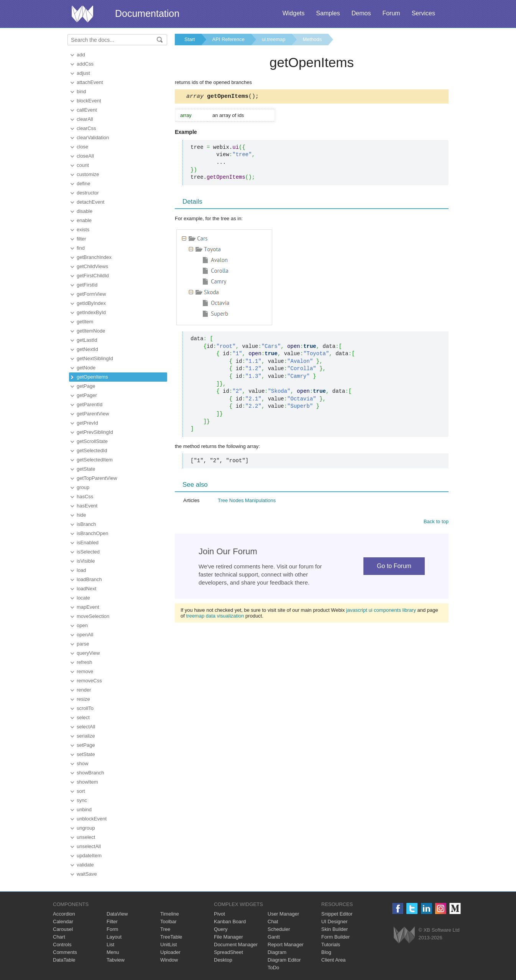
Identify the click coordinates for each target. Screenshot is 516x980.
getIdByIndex (91, 303)
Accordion (64, 914)
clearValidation (93, 138)
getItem (85, 322)
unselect (86, 837)
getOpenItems (92, 377)
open (82, 625)
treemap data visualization (215, 617)
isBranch (86, 524)
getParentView (93, 414)
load (81, 570)
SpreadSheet (228, 952)
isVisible (86, 561)
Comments (65, 952)
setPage (86, 745)
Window (169, 960)
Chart (59, 937)
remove (85, 671)
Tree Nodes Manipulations (247, 502)
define (83, 184)
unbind (84, 810)
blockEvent (89, 101)
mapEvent (88, 607)
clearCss (86, 128)
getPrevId (87, 423)
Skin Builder (334, 929)
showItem (87, 782)
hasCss (85, 497)
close (82, 147)
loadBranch (89, 579)
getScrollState (92, 441)
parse (83, 644)
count (83, 165)
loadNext (86, 589)
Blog (326, 952)
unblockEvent (92, 819)
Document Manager (236, 945)
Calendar (63, 922)
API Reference (228, 39)
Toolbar (168, 922)
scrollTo (85, 708)
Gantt (274, 937)
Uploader (170, 952)
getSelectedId (92, 450)
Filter (112, 922)
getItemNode (91, 331)
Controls (62, 945)
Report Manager (286, 945)
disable (85, 211)
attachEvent (90, 82)
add (81, 55)
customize (88, 174)
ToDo (273, 968)
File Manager (228, 937)
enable (84, 220)
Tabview (116, 960)
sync (82, 800)
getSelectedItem (95, 460)
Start (190, 39)
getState (86, 469)
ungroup (86, 828)
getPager (87, 395)
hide (81, 515)
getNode (86, 368)
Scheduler (279, 929)
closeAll (85, 156)
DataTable (64, 960)
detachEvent (90, 202)
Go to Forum (394, 567)
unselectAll (89, 846)
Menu (113, 952)
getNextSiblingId (95, 358)
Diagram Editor (284, 960)
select (83, 717)
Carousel (63, 929)
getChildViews (92, 266)
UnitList (168, 945)
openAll (85, 635)
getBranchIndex (94, 257)
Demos (361, 13)
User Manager (283, 914)
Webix (404, 935)
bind (81, 91)
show (82, 763)
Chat (273, 922)
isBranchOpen (92, 533)
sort (81, 791)
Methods (312, 39)
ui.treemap (274, 39)
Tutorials (331, 945)
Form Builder (335, 937)
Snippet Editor (337, 914)
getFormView (91, 294)
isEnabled (88, 543)
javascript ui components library (381, 611)
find (81, 248)
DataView (117, 914)
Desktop (223, 960)
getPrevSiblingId (95, 432)
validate (85, 865)
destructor (88, 193)
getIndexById (91, 312)
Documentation (147, 13)
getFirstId (87, 285)
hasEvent (87, 506)
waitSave (87, 874)
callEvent (87, 110)
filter (81, 239)
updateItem (89, 856)
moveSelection (93, 616)
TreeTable (171, 937)
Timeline (170, 914)
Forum (391, 13)
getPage (86, 386)
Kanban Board (230, 922)
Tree (165, 929)
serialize (86, 736)
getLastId (87, 340)
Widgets (294, 13)
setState (86, 754)
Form (112, 929)
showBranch (90, 773)
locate (83, 598)
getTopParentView (97, 478)
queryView (88, 653)
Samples (328, 13)
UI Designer (334, 922)
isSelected (88, 552)
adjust (83, 73)
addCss (85, 64)
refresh (84, 662)
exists (83, 230)
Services (423, 13)
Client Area (334, 960)
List (110, 945)
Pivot (219, 914)
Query (221, 929)
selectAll (86, 727)
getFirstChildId (93, 276)
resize (83, 699)
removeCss (89, 681)
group (83, 487)
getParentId (90, 404)
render (84, 690)
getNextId (87, 349)
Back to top (436, 523)
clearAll (85, 119)
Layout (114, 937)
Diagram (277, 952)
